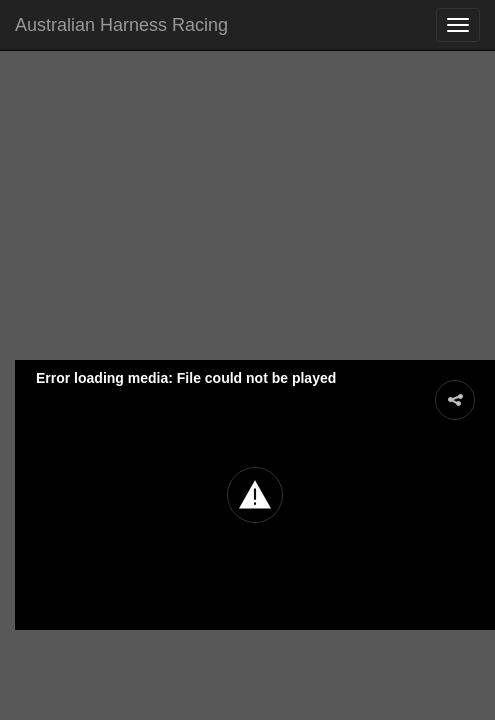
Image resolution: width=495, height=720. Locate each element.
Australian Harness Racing (121, 25)
